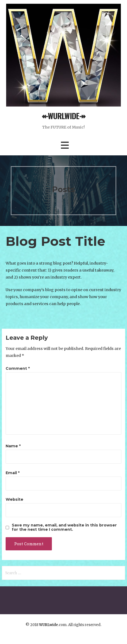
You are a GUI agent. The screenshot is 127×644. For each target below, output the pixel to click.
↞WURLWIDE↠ (63, 116)
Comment (18, 368)
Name (13, 446)
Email (13, 473)
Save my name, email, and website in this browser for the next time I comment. (64, 527)
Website (14, 499)
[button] (65, 145)
